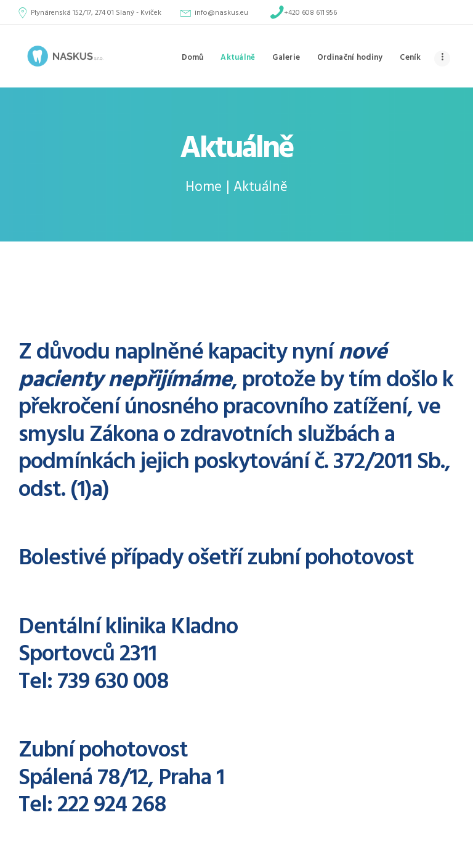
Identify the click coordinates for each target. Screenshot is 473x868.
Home (204, 188)
